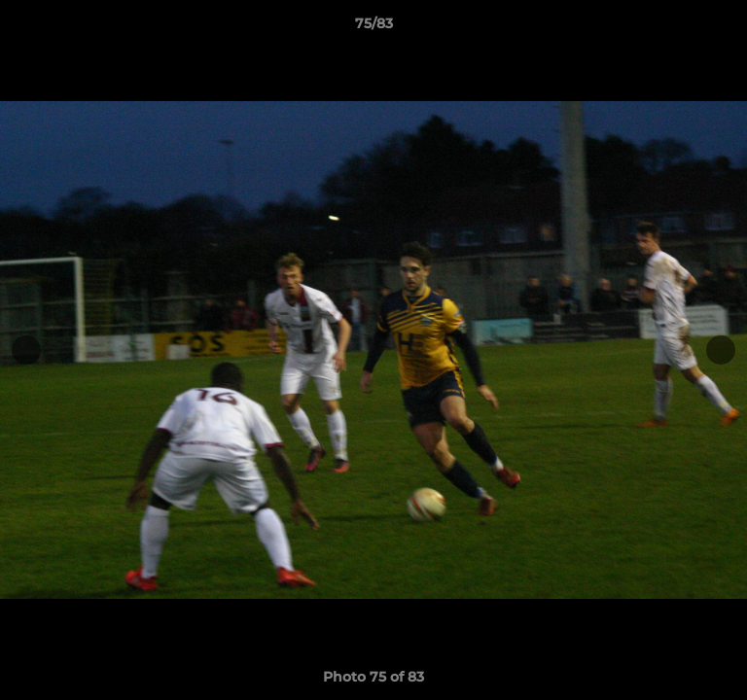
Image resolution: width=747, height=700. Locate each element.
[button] (724, 28)
